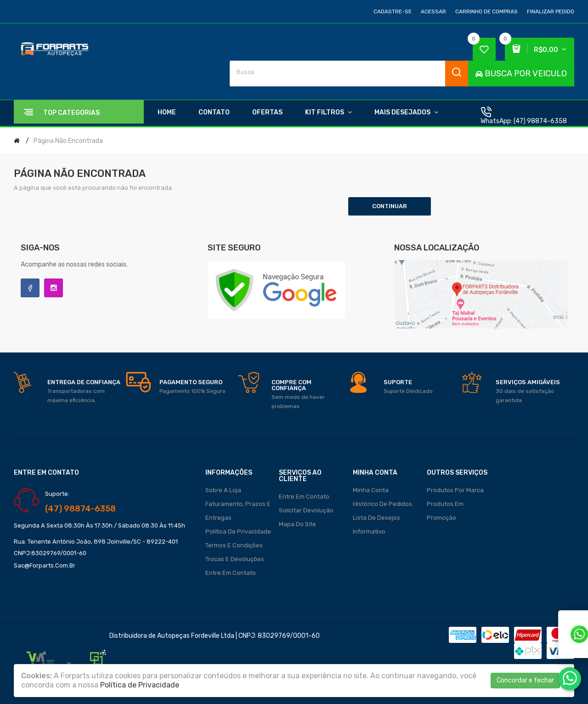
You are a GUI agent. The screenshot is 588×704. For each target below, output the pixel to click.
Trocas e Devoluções (235, 559)
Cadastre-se (393, 11)
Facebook (30, 288)
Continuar (390, 206)
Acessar (433, 11)
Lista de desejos (376, 518)
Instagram (54, 288)
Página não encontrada (68, 141)
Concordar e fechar (525, 680)
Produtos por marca (455, 490)
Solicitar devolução (306, 510)
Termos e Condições (234, 545)
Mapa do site (297, 524)
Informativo (369, 531)
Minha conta (371, 490)
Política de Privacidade (238, 531)
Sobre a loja (223, 490)
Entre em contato (231, 573)
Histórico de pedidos (382, 504)
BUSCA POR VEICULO (521, 74)
